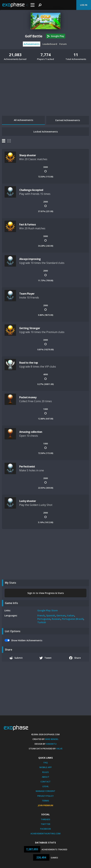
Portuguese (44, 619)
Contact (45, 782)
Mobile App (46, 767)
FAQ (46, 763)
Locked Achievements (46, 132)
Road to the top (29, 363)
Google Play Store (47, 610)
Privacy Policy (45, 796)
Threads (45, 819)
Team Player (27, 294)
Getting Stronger (30, 328)
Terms (45, 801)
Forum (63, 44)
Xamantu (51, 744)
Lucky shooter (28, 501)
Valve (59, 749)
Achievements (32, 44)
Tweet (46, 658)
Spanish (51, 615)
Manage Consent (45, 791)
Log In (84, 5)
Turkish (42, 622)
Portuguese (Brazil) (73, 619)
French (41, 615)
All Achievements (23, 120)
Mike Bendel (52, 739)
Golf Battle (34, 36)
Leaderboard (50, 44)
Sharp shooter (28, 155)
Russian (56, 619)
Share (75, 658)
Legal (46, 786)
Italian (71, 615)
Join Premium (46, 805)
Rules (45, 772)
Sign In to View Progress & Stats (46, 593)
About (46, 777)
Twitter (45, 824)
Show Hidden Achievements (27, 640)
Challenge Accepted (31, 190)
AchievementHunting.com (45, 833)
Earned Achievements (68, 120)
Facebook (45, 829)
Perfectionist (27, 466)
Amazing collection (31, 432)
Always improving (30, 259)
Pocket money (28, 397)
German (61, 615)
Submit (16, 658)
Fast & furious (27, 224)
